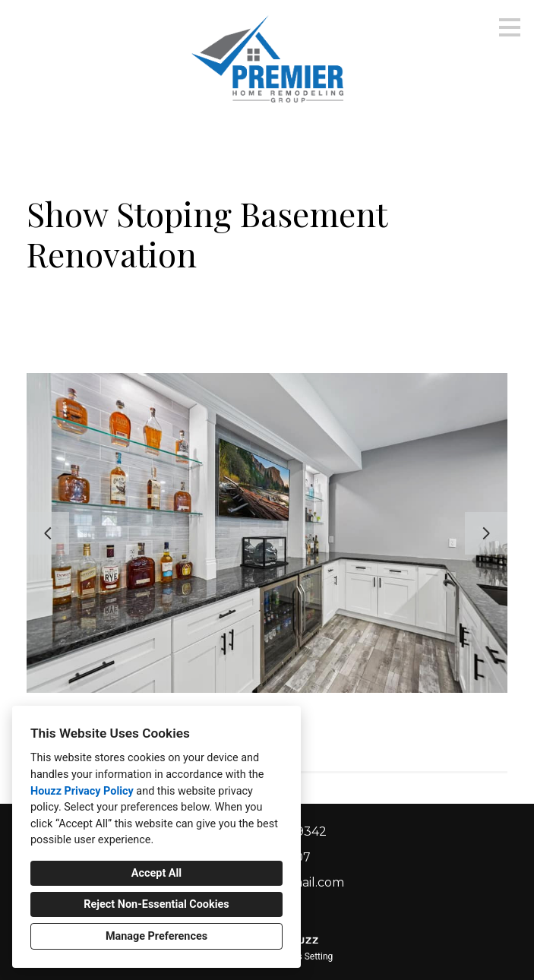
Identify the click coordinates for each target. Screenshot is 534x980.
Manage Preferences (156, 936)
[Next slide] (486, 533)
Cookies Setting (302, 956)
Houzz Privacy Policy (82, 791)
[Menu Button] (510, 27)
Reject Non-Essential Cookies (156, 904)
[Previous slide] (48, 533)
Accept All (156, 873)
